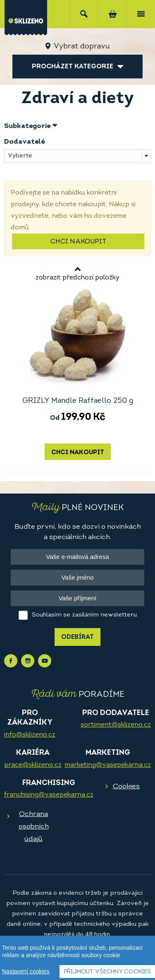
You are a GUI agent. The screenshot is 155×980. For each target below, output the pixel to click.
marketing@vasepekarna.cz (108, 765)
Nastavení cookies (26, 972)
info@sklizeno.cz (30, 735)
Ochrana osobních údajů (34, 827)
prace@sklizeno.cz (33, 765)
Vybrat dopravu (82, 47)
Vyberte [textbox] (20, 156)
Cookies (126, 786)
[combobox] (77, 156)
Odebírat (77, 637)
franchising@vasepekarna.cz (49, 795)
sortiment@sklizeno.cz (116, 725)
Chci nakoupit (78, 242)
